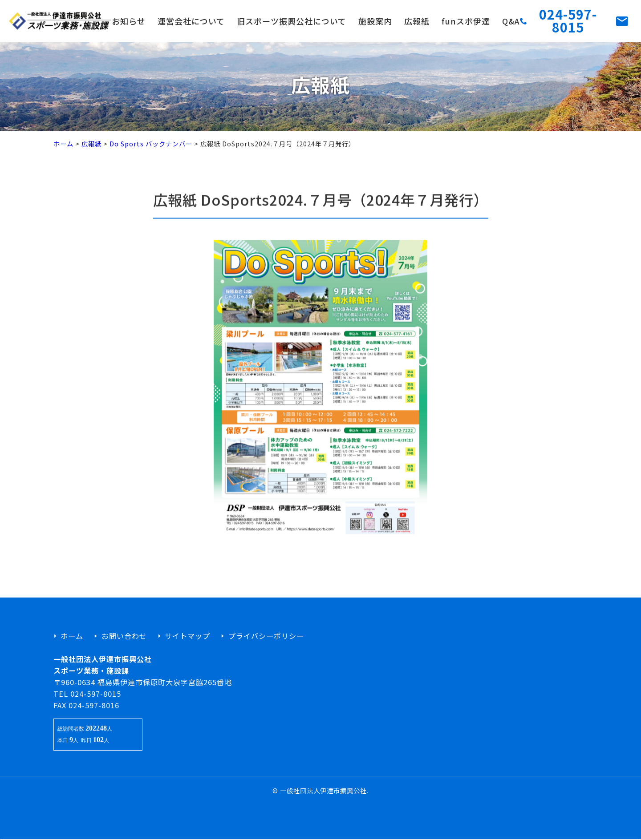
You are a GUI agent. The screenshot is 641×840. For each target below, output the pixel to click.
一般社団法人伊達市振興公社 (323, 790)
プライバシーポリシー (266, 636)
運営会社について (191, 21)
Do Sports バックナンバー (151, 143)
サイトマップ (187, 636)
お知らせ (129, 21)
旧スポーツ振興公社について (292, 21)
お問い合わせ (124, 636)
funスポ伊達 (466, 21)
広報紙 (417, 21)
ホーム (63, 143)
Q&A (511, 21)
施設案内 (375, 21)
